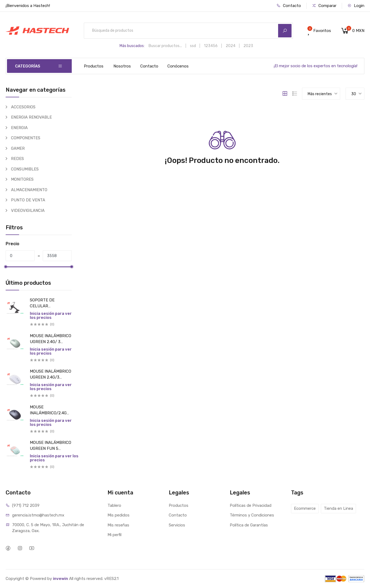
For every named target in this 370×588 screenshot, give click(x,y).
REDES (17, 159)
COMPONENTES (26, 138)
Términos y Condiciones (252, 515)
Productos (94, 66)
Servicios (177, 525)
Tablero (114, 505)
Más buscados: (132, 46)
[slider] (6, 267)
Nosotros (122, 66)
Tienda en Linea (338, 508)
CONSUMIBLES (25, 169)
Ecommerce (305, 508)
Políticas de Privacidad (251, 505)
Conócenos (178, 66)
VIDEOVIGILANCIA (28, 211)
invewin (60, 579)
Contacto (289, 6)
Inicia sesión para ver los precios (51, 316)
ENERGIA (19, 128)
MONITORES (22, 179)
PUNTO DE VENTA (28, 200)
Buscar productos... (165, 46)
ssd (193, 46)
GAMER (18, 148)
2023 (248, 46)
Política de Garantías (249, 525)
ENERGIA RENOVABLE (31, 117)
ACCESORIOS (23, 107)
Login (356, 6)
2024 (231, 46)
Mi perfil (114, 535)
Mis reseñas (118, 525)
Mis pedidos (118, 515)
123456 (211, 46)
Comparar (324, 6)
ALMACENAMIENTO (29, 190)
